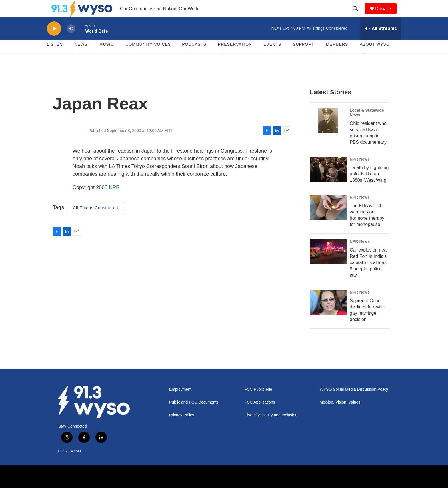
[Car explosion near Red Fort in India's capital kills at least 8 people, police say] (328, 265)
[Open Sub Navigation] (51, 66)
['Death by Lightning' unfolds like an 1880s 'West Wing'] (328, 182)
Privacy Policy (182, 428)
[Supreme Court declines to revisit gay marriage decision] (328, 315)
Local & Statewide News (367, 125)
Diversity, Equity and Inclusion (271, 428)
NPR (114, 200)
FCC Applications (260, 415)
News (81, 57)
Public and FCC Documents (194, 415)
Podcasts (194, 57)
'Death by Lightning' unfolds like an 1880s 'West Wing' (370, 187)
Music (107, 57)
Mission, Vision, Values (340, 415)
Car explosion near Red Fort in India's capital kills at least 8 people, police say (369, 275)
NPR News (360, 172)
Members (337, 57)
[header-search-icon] (358, 15)
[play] (54, 42)
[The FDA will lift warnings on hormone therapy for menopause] (328, 220)
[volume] (71, 42)
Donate (387, 15)
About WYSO (375, 57)
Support (303, 57)
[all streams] (381, 41)
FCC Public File (258, 402)
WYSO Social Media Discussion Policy (354, 402)
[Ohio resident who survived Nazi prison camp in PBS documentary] (328, 133)
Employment (180, 402)
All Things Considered (96, 221)
